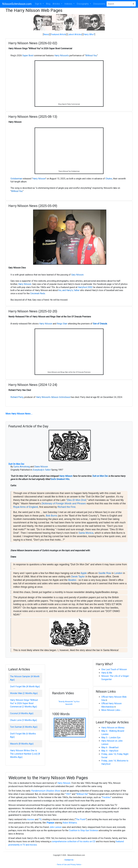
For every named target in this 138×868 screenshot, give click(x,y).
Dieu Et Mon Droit (77, 500)
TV (40, 819)
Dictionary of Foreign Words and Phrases (64, 503)
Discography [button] (83, 4)
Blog (48, 4)
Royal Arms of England (26, 507)
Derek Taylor (78, 577)
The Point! (81, 819)
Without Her (82, 794)
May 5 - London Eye (111, 738)
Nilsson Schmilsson (61, 397)
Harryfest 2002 (85, 287)
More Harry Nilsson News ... (19, 414)
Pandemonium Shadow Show (45, 791)
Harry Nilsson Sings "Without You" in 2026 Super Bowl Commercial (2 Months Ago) (24, 703)
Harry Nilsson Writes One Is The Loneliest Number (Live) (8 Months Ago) (25, 754)
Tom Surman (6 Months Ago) (24, 727)
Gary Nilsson (77, 275)
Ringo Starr (62, 324)
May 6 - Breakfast (110, 747)
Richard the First (67, 507)
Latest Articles (75, 34)
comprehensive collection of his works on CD (74, 841)
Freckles (106, 797)
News (46, 34)
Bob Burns (52, 516)
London (118, 573)
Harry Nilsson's (62, 55)
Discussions (99, 4)
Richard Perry (17, 397)
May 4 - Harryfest (110, 751)
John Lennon (55, 827)
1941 (68, 794)
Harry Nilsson (39, 179)
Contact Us (69, 860)
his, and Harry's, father (69, 290)
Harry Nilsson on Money (113, 728)
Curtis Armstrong (22, 467)
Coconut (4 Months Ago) (22, 713)
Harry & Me (107, 673)
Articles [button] (57, 4)
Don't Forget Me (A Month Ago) (25, 687)
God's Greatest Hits (60, 479)
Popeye (50, 823)
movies (31, 819)
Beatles (72, 580)
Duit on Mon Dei (100, 476)
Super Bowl (28, 55)
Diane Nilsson (41, 467)
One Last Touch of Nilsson (114, 669)
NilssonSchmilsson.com (17, 4)
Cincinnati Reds (38, 293)
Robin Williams (70, 823)
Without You (91, 55)
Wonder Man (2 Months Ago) (24, 693)
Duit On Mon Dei (16, 464)
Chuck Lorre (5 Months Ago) (24, 720)
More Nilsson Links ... (112, 710)
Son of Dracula (100, 324)
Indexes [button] (69, 4)
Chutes (109, 179)
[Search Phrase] (119, 4)
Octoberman (16, 179)
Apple (84, 573)
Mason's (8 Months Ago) (22, 744)
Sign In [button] (38, 4)
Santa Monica (86, 533)
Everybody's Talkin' (42, 470)
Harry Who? (89, 34)
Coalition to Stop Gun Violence (83, 830)
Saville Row (105, 573)
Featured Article (58, 34)
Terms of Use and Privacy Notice (69, 865)
